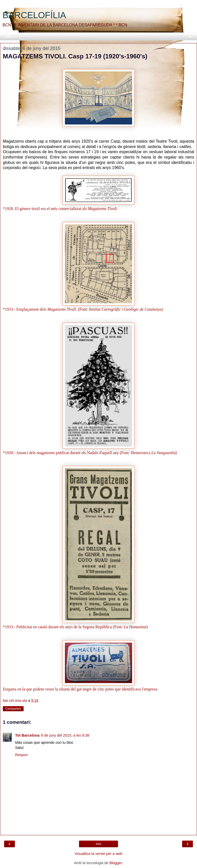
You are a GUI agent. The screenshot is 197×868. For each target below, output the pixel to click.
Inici (98, 844)
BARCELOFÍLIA (34, 15)
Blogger (116, 863)
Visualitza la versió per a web (98, 854)
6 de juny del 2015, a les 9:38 (65, 735)
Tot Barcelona (27, 735)
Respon (22, 755)
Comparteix (13, 709)
